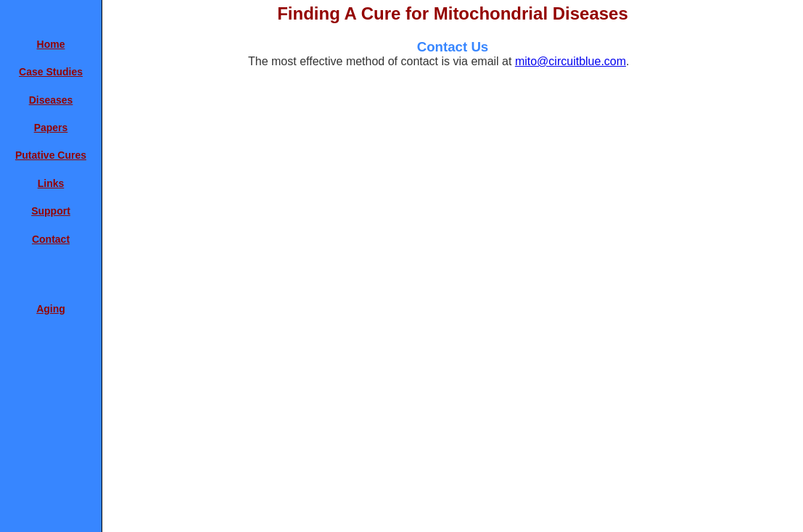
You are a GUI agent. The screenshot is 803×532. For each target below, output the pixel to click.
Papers (51, 128)
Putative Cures (51, 155)
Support (51, 211)
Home (51, 44)
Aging (51, 309)
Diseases (51, 100)
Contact (51, 239)
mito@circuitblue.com (571, 61)
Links (51, 183)
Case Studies (51, 72)
